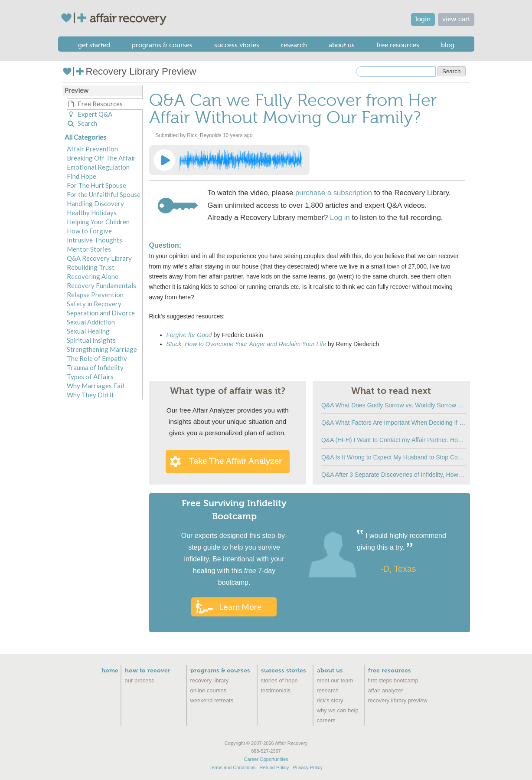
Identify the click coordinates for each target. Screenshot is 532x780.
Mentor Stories (89, 249)
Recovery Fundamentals (101, 285)
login (423, 19)
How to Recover (148, 671)
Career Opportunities (266, 759)
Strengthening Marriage (102, 349)
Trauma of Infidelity (95, 367)
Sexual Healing (88, 331)
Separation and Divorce (101, 313)
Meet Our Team (335, 680)
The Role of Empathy (97, 358)
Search (82, 123)
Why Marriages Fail (95, 386)
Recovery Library (210, 680)
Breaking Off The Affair (101, 158)
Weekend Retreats (212, 700)
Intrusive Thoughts (95, 240)
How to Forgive (89, 231)
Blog (448, 45)
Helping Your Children (98, 222)
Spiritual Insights (91, 340)
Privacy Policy (308, 767)
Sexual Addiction (91, 322)
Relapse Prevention (95, 295)
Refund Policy (274, 767)
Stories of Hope (279, 680)
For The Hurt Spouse (96, 185)
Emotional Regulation (98, 167)
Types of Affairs (90, 377)
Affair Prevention (92, 149)
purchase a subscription (334, 193)
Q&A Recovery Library (99, 258)
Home (110, 671)
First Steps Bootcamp (393, 680)
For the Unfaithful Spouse (104, 194)
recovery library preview (398, 700)
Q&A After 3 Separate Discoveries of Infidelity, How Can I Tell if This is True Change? (393, 475)
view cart (456, 19)
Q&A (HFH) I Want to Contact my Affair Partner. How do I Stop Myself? (393, 440)
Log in (340, 218)
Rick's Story (330, 700)
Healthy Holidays (92, 213)
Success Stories (237, 45)
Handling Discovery (95, 203)
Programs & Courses (162, 45)
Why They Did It (90, 395)
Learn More (240, 607)
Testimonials (276, 690)
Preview (76, 90)
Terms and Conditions (232, 767)
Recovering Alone (93, 276)
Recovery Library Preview (129, 71)
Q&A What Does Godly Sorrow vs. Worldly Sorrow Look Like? (393, 405)
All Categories (85, 137)
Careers (326, 720)
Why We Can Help (338, 710)
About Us (342, 45)
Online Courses (209, 690)
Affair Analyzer (386, 690)
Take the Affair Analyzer (235, 461)
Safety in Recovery (94, 304)
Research (294, 45)
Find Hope (82, 176)
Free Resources (398, 45)
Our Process (140, 680)
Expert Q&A (90, 114)
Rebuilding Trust (91, 267)
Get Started (94, 45)
